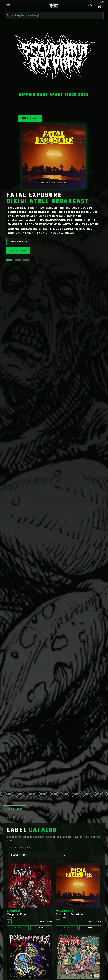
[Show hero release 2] (18, 260)
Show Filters (14, 809)
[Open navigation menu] (8, 6)
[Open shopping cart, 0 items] (99, 6)
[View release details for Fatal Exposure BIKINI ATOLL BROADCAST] (54, 156)
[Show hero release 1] (9, 260)
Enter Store (18, 251)
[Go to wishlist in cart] (90, 6)
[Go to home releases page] (54, 6)
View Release (19, 242)
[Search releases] (8, 15)
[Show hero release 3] (26, 260)
